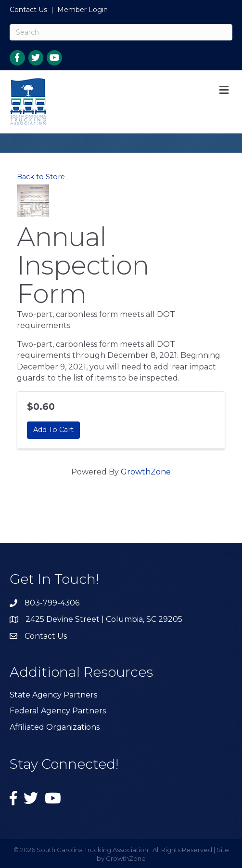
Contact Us (28, 10)
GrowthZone (146, 472)
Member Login (83, 10)
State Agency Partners (53, 695)
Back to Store (41, 177)
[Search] (121, 32)
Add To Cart (53, 430)
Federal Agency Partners (58, 711)
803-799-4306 (52, 603)
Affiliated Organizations (55, 727)
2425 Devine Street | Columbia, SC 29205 (104, 619)
